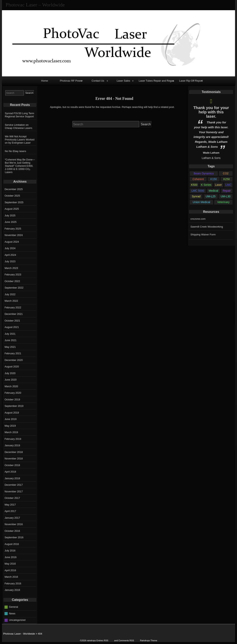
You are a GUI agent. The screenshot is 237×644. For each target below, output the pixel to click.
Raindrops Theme (149, 640)
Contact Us (98, 81)
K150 (214, 179)
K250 (227, 179)
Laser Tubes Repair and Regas (156, 81)
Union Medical (201, 202)
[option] (211, 128)
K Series (206, 185)
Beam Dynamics (204, 173)
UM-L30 (226, 196)
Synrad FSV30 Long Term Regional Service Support (20, 115)
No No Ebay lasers (16, 151)
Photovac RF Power (71, 81)
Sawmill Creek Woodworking (207, 227)
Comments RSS (126, 640)
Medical (213, 191)
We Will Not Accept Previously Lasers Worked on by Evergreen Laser (20, 140)
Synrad (196, 196)
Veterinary (223, 202)
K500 (194, 185)
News (12, 613)
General (14, 607)
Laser (218, 185)
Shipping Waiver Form (203, 235)
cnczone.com (198, 219)
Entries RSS (102, 640)
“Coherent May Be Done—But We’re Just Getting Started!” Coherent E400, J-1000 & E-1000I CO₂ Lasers (20, 166)
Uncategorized (17, 620)
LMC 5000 (198, 191)
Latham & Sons (211, 158)
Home (45, 81)
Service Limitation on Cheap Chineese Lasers (19, 126)
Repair (227, 191)
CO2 (226, 173)
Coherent (198, 179)
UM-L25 (211, 196)
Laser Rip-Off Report (191, 81)
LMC (228, 185)
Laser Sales (123, 81)
